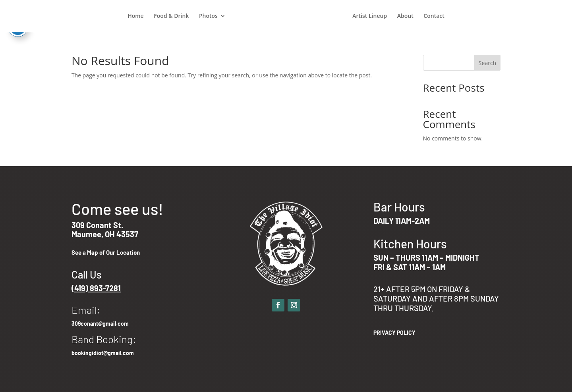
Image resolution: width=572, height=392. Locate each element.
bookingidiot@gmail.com (103, 353)
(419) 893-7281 (96, 288)
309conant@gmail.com (100, 324)
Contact (434, 16)
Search (487, 63)
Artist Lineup (370, 16)
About (405, 16)
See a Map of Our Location (106, 252)
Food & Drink (171, 16)
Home (136, 16)
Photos (208, 16)
